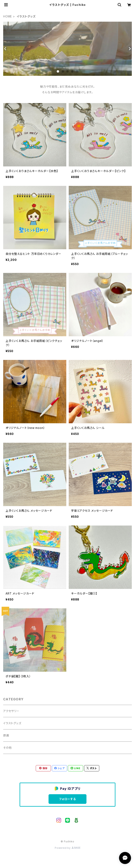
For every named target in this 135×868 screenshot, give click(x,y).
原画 (6, 735)
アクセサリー (11, 711)
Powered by (67, 848)
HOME (8, 16)
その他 (7, 748)
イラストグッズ (12, 723)
